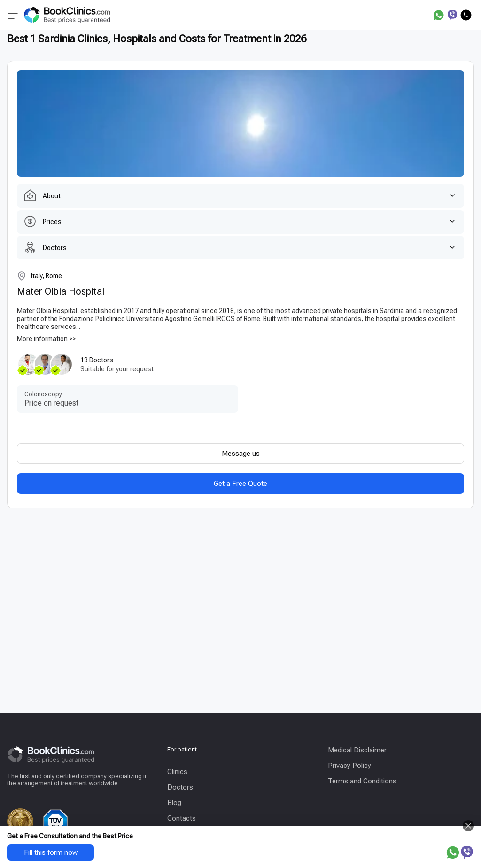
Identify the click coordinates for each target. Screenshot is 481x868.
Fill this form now (51, 852)
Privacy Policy (349, 766)
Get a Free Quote (240, 484)
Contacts (182, 818)
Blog (174, 803)
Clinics (177, 772)
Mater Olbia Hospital (61, 291)
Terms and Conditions (362, 781)
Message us (241, 454)
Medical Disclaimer (357, 750)
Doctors (180, 787)
